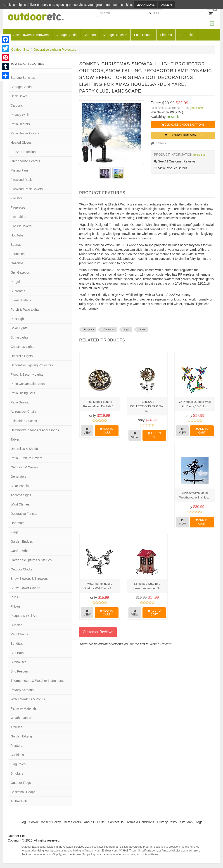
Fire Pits (166, 35)
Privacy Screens (22, 690)
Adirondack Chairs (24, 412)
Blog (23, 822)
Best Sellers (72, 822)
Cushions (17, 755)
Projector (89, 329)
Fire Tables (187, 35)
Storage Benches (115, 35)
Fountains (18, 254)
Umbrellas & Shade (24, 449)
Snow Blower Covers (25, 588)
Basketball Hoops (23, 792)
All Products (19, 801)
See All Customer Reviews (175, 161)
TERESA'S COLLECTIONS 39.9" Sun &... (147, 406)
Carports (90, 35)
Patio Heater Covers (25, 133)
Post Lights (18, 319)
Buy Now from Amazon (183, 135)
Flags (14, 532)
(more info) (196, 108)
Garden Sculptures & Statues (31, 560)
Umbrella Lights (22, 356)
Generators (19, 477)
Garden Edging (21, 736)
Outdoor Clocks (21, 569)
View (87, 431)
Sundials (17, 644)
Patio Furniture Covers (26, 458)
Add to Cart (107, 431)
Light (127, 329)
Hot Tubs (17, 235)
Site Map (186, 822)
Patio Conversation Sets (28, 384)
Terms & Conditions (140, 822)
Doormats (18, 523)
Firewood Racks (22, 180)
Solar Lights (19, 328)
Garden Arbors (21, 551)
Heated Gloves (21, 143)
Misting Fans (20, 170)
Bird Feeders (20, 671)
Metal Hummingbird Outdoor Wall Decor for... (100, 586)
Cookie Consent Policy (45, 822)
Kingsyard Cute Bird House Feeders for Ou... (147, 586)
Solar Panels (20, 486)
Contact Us (116, 822)
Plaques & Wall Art (24, 616)
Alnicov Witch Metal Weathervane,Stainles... (195, 495)
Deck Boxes (19, 96)
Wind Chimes (20, 504)
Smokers (17, 773)
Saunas (16, 245)
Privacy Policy (167, 822)
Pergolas (17, 282)
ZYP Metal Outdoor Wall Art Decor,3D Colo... (195, 404)
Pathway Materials (24, 708)
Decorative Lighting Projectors (55, 50)
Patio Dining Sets (23, 393)
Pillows (16, 606)
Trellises (17, 727)
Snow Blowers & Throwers (30, 35)
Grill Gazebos (20, 272)
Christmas (109, 329)
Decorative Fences (24, 514)
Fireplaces (18, 207)
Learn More (146, 5)
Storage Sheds (66, 35)
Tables (15, 439)
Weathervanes (21, 718)
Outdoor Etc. (20, 50)
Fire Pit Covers (21, 226)
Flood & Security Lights (27, 374)
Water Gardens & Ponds (28, 699)
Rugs (14, 597)
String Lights (19, 337)
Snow (142, 329)
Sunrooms (18, 291)
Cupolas (16, 625)
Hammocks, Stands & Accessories (35, 430)
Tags (199, 822)
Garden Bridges (22, 541)
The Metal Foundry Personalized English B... (100, 404)
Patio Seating (20, 402)
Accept (167, 5)
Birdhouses (19, 662)
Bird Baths (18, 653)
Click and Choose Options (183, 125)
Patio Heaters (144, 35)
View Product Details (171, 168)
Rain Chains (19, 634)
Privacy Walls (20, 115)
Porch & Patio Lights (25, 310)
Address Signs (21, 495)
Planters (16, 746)
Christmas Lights (22, 347)
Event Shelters (21, 300)
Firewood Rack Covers (27, 189)
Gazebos (17, 263)
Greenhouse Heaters (25, 161)
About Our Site (94, 822)
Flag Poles (18, 764)
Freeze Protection (23, 152)
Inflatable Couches (24, 421)
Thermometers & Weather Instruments (38, 681)
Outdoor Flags (21, 783)
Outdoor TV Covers (24, 467)
